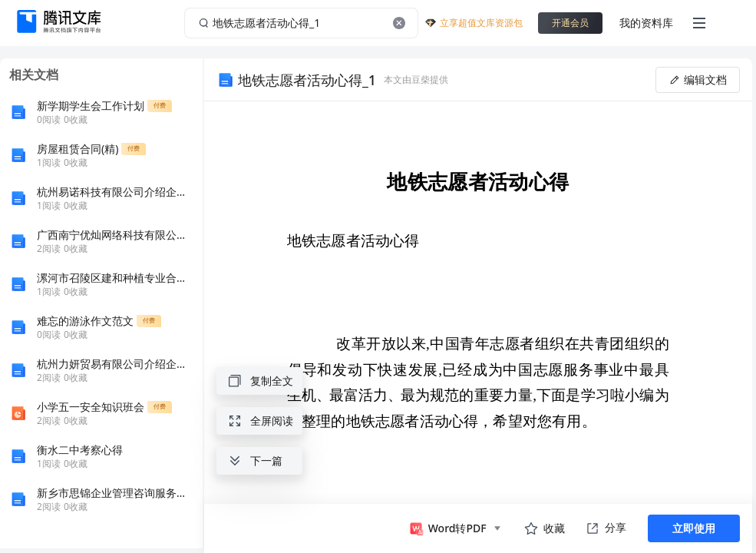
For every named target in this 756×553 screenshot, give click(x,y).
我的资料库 (646, 23)
